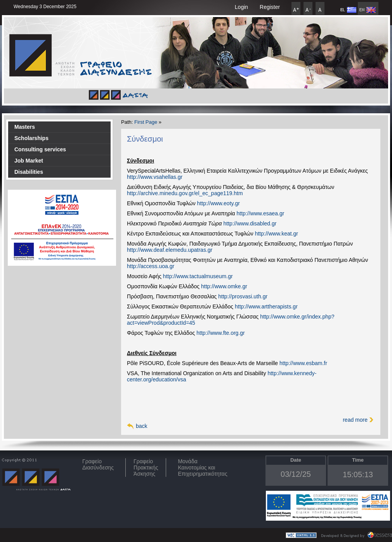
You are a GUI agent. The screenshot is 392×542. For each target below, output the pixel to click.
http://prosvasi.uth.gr (243, 296)
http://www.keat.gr (277, 234)
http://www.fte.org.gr (221, 333)
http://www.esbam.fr (303, 363)
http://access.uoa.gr (151, 266)
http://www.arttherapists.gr (266, 306)
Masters (25, 127)
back (142, 426)
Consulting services (40, 149)
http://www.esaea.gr (261, 213)
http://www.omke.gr (224, 286)
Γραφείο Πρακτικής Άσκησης (146, 468)
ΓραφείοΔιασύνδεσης (98, 464)
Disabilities (29, 172)
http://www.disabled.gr (250, 223)
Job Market (29, 161)
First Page (146, 122)
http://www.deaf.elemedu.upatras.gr (170, 250)
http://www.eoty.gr (219, 203)
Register (270, 7)
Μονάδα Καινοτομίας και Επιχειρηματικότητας (202, 468)
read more (355, 420)
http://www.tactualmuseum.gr (198, 276)
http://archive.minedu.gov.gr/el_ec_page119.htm (185, 193)
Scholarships (31, 138)
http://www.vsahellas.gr (155, 177)
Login (241, 7)
